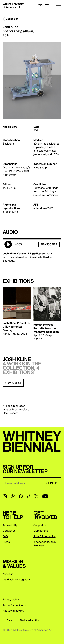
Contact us (9, 531)
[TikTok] (29, 496)
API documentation (14, 406)
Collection (12, 19)
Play (8, 244)
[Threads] (13, 496)
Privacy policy (11, 599)
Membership (41, 531)
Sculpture (8, 144)
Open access (11, 413)
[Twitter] (36, 496)
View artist (13, 383)
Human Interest (15, 257)
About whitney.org (13, 611)
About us (8, 574)
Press (6, 542)
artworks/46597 (43, 208)
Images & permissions (16, 409)
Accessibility (10, 525)
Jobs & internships (45, 536)
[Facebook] (21, 496)
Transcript (49, 244)
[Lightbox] (32, 80)
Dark (7, 620)
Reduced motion (28, 620)
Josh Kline (10, 27)
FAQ (5, 536)
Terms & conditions (14, 605)
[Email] (22, 483)
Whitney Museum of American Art (13, 5)
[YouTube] (45, 496)
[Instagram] (5, 496)
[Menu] (59, 5)
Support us (40, 525)
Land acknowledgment (16, 579)
